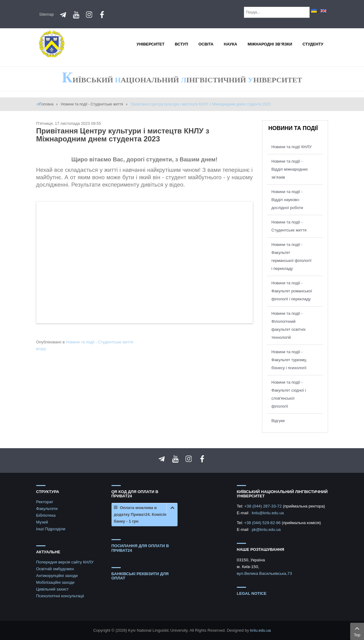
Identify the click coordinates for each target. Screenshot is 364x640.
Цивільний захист (53, 589)
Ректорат (45, 502)
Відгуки (278, 421)
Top (357, 631)
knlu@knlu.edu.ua (268, 513)
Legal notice (252, 593)
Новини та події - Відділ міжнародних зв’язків (290, 169)
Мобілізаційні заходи (55, 582)
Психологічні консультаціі (60, 596)
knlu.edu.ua (260, 630)
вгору (41, 349)
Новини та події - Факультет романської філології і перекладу (292, 291)
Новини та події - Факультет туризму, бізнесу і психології (289, 360)
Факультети (47, 509)
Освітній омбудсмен (55, 569)
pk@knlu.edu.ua (266, 529)
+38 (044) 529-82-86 (263, 523)
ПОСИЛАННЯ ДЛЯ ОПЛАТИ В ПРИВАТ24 (140, 548)
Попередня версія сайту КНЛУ (65, 562)
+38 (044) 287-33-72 (264, 506)
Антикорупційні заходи (57, 576)
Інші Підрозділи (51, 529)
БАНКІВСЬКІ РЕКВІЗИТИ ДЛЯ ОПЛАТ (140, 576)
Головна (47, 104)
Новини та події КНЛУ (292, 147)
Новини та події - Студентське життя (92, 104)
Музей (42, 522)
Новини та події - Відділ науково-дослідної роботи (287, 200)
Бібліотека (46, 515)
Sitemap (47, 14)
